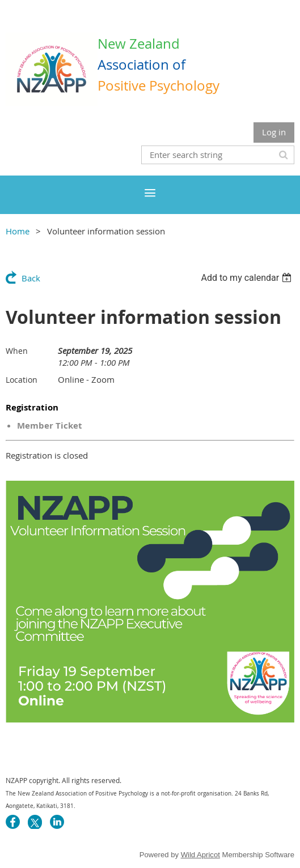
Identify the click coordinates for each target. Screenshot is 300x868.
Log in (274, 132)
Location (22, 380)
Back (31, 278)
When (17, 351)
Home (18, 231)
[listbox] (248, 278)
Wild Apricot (200, 855)
